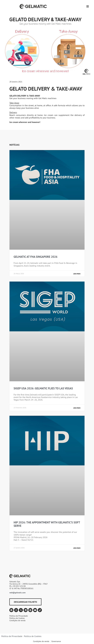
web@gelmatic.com (17, 593)
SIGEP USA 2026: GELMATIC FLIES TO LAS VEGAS (43, 388)
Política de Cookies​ (33, 636)
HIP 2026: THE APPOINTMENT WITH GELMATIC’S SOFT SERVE (47, 524)
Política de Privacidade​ (12, 636)
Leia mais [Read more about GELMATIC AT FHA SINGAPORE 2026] (77, 274)
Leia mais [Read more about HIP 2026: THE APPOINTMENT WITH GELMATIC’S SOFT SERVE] (77, 548)
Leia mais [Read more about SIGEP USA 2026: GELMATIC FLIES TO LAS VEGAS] (77, 408)
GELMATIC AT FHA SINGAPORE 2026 (35, 257)
